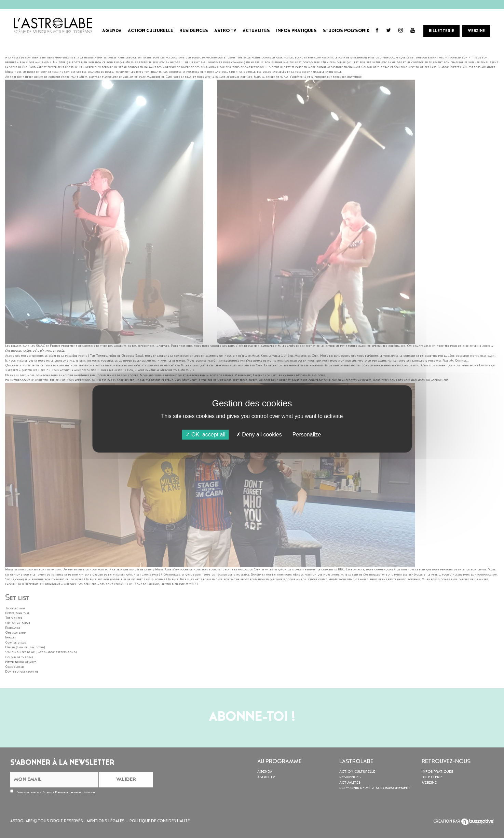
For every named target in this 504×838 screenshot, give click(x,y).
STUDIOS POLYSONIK (346, 31)
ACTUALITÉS (256, 31)
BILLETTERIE (441, 31)
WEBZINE (476, 31)
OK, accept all (206, 435)
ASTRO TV (225, 31)
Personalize (307, 435)
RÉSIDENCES (194, 31)
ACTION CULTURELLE (151, 31)
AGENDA (112, 31)
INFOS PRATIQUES (296, 31)
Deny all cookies (259, 435)
